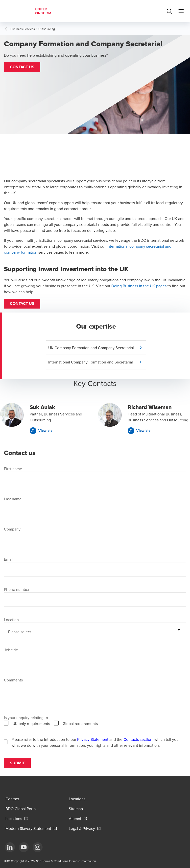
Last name (13, 499)
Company (12, 529)
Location (11, 620)
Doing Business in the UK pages (139, 286)
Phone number (17, 589)
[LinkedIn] (10, 847)
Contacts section (138, 739)
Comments (13, 680)
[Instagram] (38, 847)
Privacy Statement (93, 739)
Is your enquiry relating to (26, 718)
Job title (11, 650)
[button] (22, 67)
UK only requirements (31, 723)
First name (13, 469)
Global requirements (80, 723)
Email (9, 559)
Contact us (22, 303)
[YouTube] (24, 847)
